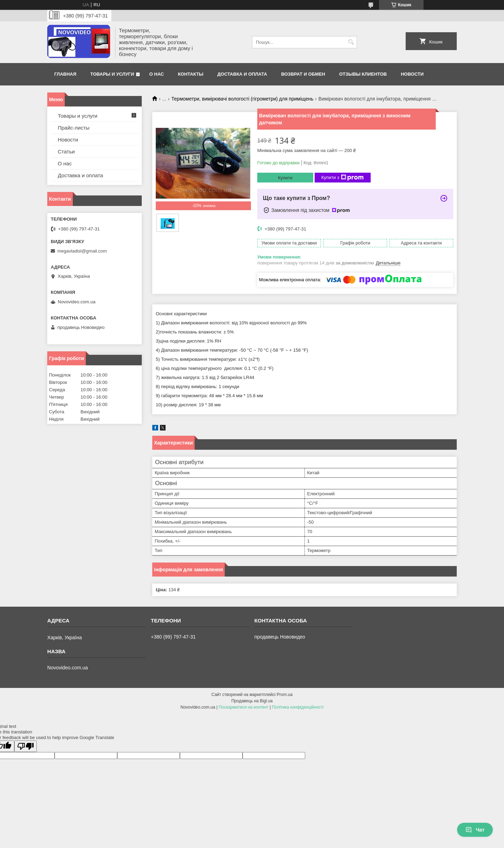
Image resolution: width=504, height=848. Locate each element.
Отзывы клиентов (363, 74)
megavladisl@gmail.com (82, 251)
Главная (65, 74)
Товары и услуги (112, 74)
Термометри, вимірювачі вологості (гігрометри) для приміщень (243, 99)
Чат (475, 830)
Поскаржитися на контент (244, 707)
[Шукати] (351, 42)
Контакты (191, 74)
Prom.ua (285, 695)
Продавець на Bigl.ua (252, 701)
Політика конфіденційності (298, 707)
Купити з (342, 178)
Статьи (66, 151)
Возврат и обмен (303, 74)
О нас (157, 74)
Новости (412, 74)
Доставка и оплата (242, 74)
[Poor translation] (26, 746)
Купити (285, 178)
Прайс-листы (74, 128)
